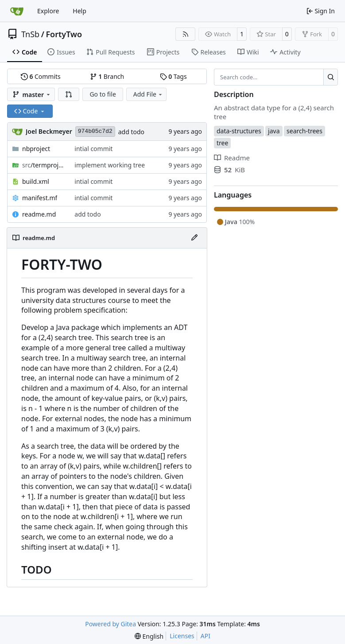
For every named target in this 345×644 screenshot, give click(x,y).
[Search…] (331, 77)
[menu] (149, 636)
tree (222, 143)
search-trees (304, 131)
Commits (41, 76)
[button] (69, 94)
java (274, 131)
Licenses (182, 636)
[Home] (17, 11)
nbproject (36, 149)
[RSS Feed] (186, 34)
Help (79, 11)
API (205, 636)
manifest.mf (40, 198)
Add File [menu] (148, 94)
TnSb (30, 34)
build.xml (36, 181)
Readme (232, 158)
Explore (48, 11)
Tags (173, 76)
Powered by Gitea (110, 624)
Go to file (103, 94)
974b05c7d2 (95, 131)
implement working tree (110, 165)
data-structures (239, 131)
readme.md (39, 214)
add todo (131, 132)
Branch (107, 76)
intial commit (93, 149)
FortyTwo (64, 34)
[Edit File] (194, 238)
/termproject (44, 165)
